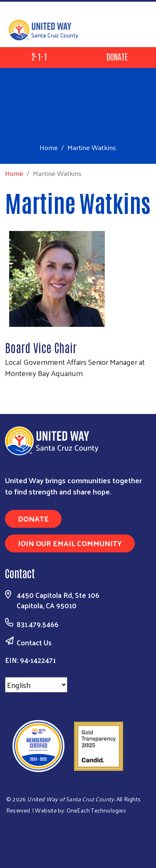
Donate (117, 56)
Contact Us (34, 642)
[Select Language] (36, 685)
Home (49, 147)
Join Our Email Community (70, 543)
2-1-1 (39, 56)
